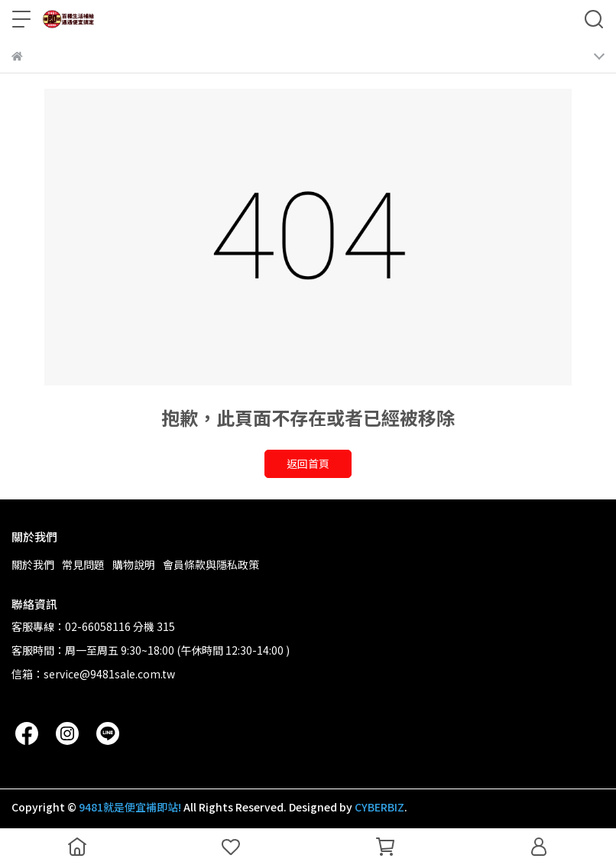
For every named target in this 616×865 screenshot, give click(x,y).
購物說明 (134, 564)
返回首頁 (308, 463)
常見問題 (83, 564)
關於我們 (33, 564)
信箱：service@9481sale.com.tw (93, 674)
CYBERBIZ (379, 807)
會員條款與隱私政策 (211, 564)
